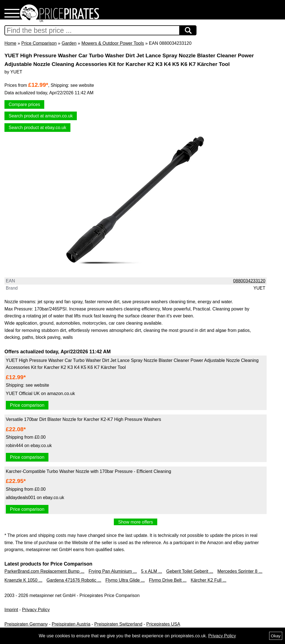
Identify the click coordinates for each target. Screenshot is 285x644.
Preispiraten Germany (26, 624)
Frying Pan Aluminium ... (113, 571)
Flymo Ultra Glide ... (125, 580)
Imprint (11, 610)
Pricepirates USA (163, 624)
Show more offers (135, 522)
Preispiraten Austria (71, 624)
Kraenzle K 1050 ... (23, 580)
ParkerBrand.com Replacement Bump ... (44, 571)
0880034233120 (249, 281)
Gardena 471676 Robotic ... (74, 580)
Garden (69, 43)
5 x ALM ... (152, 571)
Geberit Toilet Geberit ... (190, 571)
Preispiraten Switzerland (118, 624)
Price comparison (27, 405)
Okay (276, 636)
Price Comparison (39, 43)
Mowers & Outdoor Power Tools (113, 43)
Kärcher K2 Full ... (208, 580)
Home (10, 43)
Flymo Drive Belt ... (168, 580)
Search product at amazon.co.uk (41, 116)
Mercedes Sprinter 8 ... (240, 571)
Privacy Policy (36, 610)
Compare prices (24, 104)
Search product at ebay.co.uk (37, 128)
